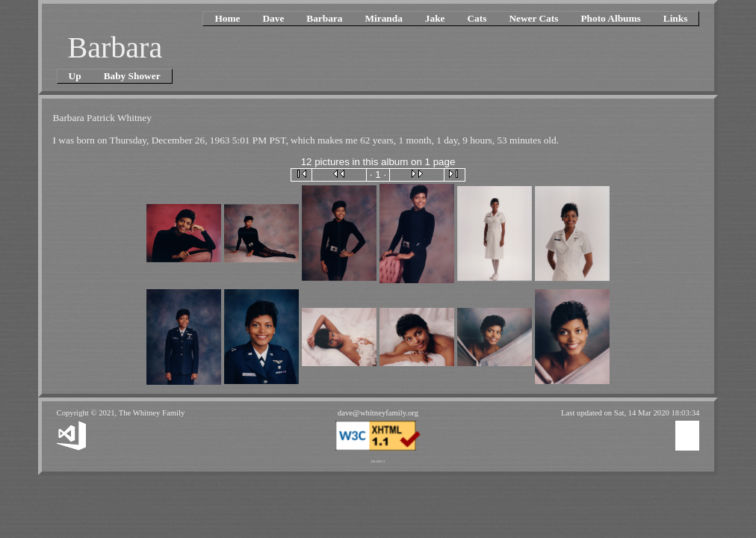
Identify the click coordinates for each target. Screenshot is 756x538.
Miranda (383, 18)
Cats (477, 18)
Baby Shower (132, 76)
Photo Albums (610, 18)
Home (227, 18)
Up (75, 76)
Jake (435, 18)
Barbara (324, 18)
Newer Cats (533, 18)
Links (676, 18)
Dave (273, 18)
